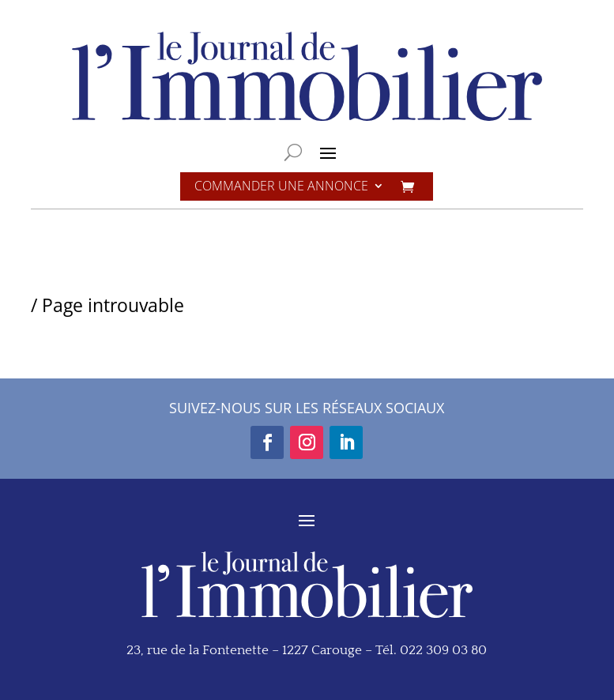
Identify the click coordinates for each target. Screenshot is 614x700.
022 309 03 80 (443, 650)
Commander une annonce (281, 187)
